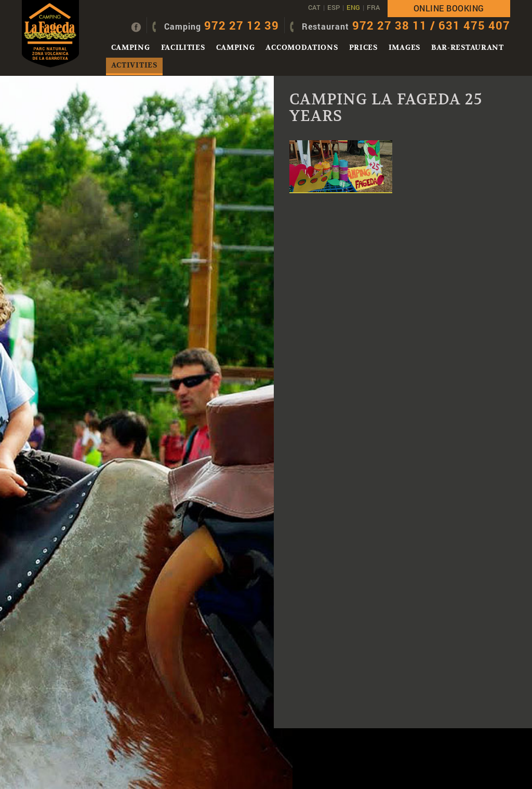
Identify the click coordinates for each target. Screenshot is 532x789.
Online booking (449, 8)
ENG (353, 7)
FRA (373, 7)
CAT (314, 7)
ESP (334, 7)
